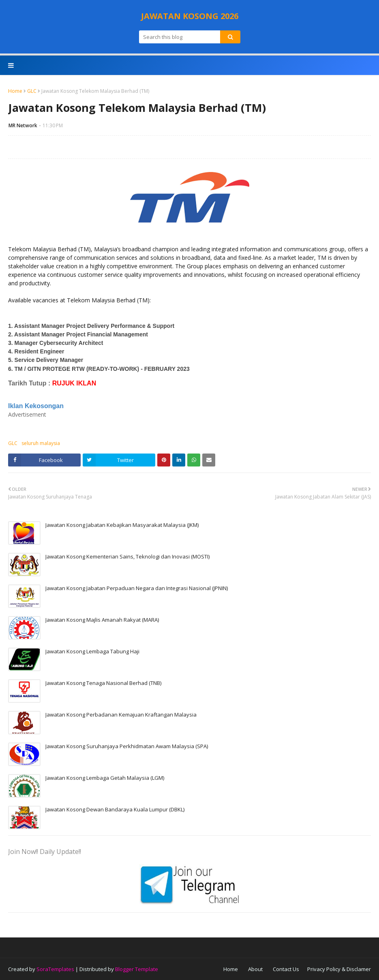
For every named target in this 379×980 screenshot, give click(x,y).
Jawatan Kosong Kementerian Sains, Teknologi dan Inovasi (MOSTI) (127, 556)
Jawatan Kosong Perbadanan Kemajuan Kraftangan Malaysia (121, 715)
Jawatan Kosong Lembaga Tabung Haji (92, 651)
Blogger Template (137, 969)
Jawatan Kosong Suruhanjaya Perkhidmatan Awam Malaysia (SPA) (127, 746)
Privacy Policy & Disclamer (339, 969)
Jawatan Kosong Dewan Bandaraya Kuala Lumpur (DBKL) (115, 809)
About (255, 969)
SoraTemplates (55, 969)
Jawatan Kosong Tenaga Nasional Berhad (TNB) (103, 683)
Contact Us (286, 969)
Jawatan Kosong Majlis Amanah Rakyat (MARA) (102, 620)
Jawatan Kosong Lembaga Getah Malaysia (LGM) (105, 778)
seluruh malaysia (41, 443)
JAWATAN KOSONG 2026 (190, 16)
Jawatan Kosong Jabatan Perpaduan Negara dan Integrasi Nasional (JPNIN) (137, 588)
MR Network (23, 125)
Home (15, 91)
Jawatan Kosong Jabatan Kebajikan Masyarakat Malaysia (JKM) (122, 525)
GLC (32, 91)
